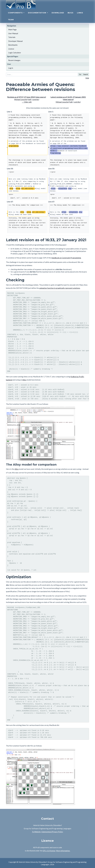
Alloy (24, 380)
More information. (63, 850)
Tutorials (12, 37)
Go (80, 74)
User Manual (13, 33)
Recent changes (14, 60)
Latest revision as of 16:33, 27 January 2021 (68, 97)
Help (87, 78)
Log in (11, 68)
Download (58, 16)
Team (11, 22)
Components (16, 16)
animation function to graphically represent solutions (60, 288)
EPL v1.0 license (49, 850)
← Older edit (27, 102)
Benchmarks (13, 45)
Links (80, 16)
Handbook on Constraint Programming (66, 258)
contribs (35, 99)
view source (41, 97)
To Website (36, 831)
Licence (11, 49)
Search (86, 74)
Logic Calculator (15, 53)
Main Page (12, 30)
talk (30, 99)
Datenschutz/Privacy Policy (52, 831)
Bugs (71, 16)
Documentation (38, 16)
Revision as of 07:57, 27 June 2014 (21, 97)
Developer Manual (15, 41)
